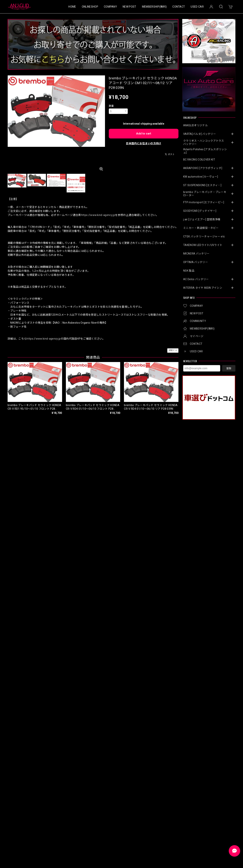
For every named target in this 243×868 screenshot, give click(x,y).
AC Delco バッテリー (196, 279)
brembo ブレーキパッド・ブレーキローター (205, 194)
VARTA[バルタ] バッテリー (200, 134)
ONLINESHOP (90, 7)
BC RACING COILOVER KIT (199, 160)
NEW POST (129, 7)
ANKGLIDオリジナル (195, 125)
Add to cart (144, 134)
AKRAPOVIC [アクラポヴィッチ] (203, 168)
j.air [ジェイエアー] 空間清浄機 (202, 219)
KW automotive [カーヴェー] (201, 177)
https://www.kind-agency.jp (98, 215)
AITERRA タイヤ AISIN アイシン (203, 288)
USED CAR (197, 7)
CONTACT (179, 7)
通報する (173, 350)
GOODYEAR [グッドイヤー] (200, 211)
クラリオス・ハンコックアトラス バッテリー (205, 142)
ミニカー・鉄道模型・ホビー (201, 228)
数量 (111, 106)
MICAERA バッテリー (196, 254)
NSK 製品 (189, 271)
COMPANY (110, 7)
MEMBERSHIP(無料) (154, 7)
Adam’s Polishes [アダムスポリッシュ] (205, 151)
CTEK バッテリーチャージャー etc (204, 236)
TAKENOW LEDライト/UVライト (203, 245)
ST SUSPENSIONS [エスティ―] (202, 185)
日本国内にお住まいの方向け (144, 143)
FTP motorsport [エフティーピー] (204, 202)
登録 (229, 368)
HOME (72, 7)
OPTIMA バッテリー (196, 262)
